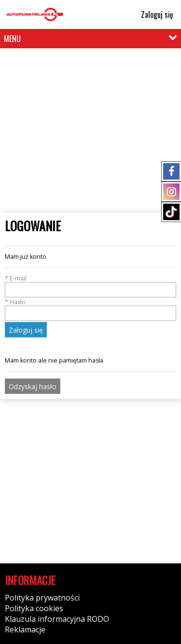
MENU (12, 39)
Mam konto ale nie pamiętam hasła (54, 360)
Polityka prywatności (42, 598)
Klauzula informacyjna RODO (57, 619)
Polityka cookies (34, 608)
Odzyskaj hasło (33, 386)
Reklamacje (25, 630)
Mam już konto (26, 257)
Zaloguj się (153, 14)
